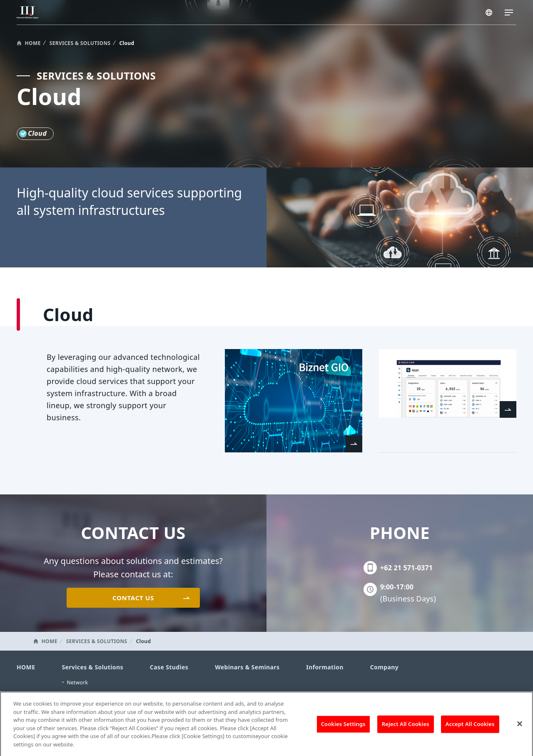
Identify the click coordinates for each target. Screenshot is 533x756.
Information (325, 667)
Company (384, 667)
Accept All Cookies (470, 728)
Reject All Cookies (406, 728)
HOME (33, 43)
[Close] (520, 728)
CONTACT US (133, 598)
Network (77, 682)
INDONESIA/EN (490, 13)
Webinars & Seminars (247, 667)
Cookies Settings (343, 728)
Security (77, 694)
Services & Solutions (92, 667)
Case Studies (169, 667)
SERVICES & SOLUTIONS (80, 43)
